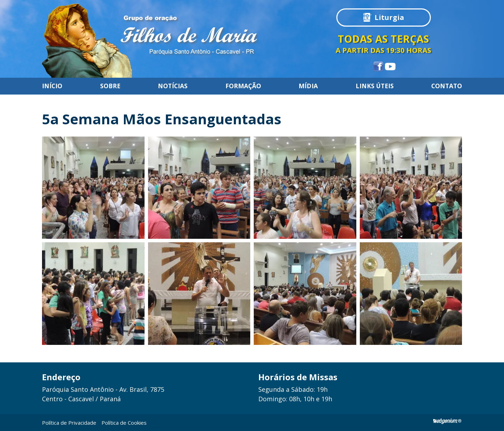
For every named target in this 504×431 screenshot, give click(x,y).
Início (52, 86)
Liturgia (389, 17)
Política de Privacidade (69, 423)
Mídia (308, 86)
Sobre (110, 86)
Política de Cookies (124, 423)
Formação (243, 86)
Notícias (173, 86)
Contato (447, 86)
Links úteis (375, 86)
